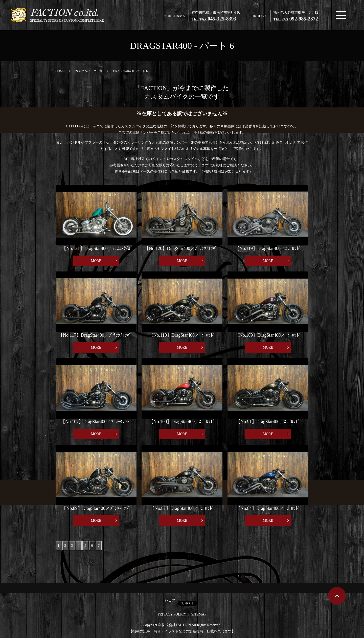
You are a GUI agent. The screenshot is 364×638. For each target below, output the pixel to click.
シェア (170, 600)
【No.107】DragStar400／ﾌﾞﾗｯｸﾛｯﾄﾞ (96, 422)
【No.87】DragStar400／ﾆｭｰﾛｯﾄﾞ (182, 508)
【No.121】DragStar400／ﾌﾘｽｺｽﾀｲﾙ (96, 248)
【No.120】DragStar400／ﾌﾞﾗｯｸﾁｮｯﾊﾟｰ (182, 248)
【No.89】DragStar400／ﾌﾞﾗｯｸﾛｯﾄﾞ (96, 508)
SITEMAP (199, 614)
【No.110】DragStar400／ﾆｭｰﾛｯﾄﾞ (182, 335)
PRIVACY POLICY (172, 614)
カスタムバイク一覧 (89, 71)
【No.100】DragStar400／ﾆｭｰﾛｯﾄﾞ (182, 422)
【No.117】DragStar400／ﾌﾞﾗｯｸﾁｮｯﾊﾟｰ (96, 335)
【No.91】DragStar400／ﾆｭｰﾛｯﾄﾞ (268, 422)
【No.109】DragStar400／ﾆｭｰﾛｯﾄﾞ (268, 335)
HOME (60, 71)
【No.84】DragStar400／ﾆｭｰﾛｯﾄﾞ (268, 508)
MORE (96, 261)
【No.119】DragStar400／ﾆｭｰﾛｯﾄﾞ (268, 248)
